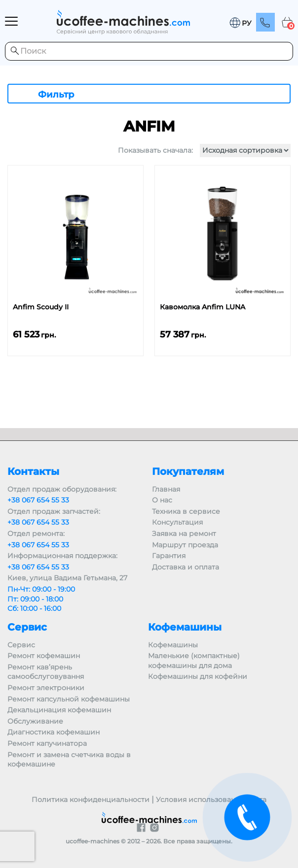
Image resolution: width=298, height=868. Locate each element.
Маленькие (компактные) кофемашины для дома (194, 661)
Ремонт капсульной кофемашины (69, 699)
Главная (166, 489)
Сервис (21, 645)
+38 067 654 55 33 (38, 500)
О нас (162, 500)
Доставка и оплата (186, 567)
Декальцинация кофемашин (59, 710)
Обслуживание (35, 721)
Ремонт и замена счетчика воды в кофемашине (69, 760)
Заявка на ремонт (184, 534)
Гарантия (169, 556)
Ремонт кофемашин (44, 656)
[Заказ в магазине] (245, 150)
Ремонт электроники (46, 688)
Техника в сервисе (186, 511)
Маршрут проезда (185, 545)
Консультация (177, 522)
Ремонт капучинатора (47, 743)
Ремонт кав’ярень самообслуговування (46, 672)
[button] (240, 23)
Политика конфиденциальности (91, 800)
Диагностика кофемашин (54, 732)
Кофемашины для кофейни (198, 676)
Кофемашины (173, 645)
